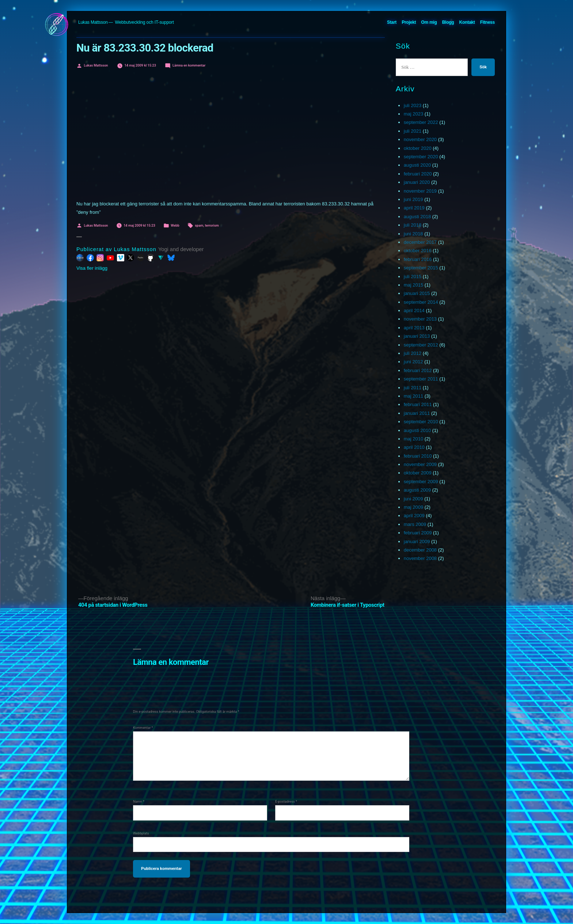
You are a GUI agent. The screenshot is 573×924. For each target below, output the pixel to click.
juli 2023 (413, 105)
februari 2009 (418, 533)
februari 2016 (418, 259)
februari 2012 (418, 370)
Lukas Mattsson (93, 22)
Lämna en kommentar (189, 65)
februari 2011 (418, 404)
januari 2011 (417, 413)
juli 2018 (413, 225)
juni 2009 (413, 499)
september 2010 (421, 422)
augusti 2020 (417, 165)
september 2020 (421, 157)
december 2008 (420, 550)
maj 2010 (413, 439)
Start (392, 22)
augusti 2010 (417, 430)
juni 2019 (413, 199)
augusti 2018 (417, 217)
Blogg (448, 22)
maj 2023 (413, 114)
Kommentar (143, 728)
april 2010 (414, 447)
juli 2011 (413, 388)
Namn (139, 801)
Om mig (429, 22)
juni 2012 (413, 362)
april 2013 (414, 328)
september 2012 (421, 345)
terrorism (212, 225)
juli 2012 (413, 353)
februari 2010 (418, 456)
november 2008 (420, 558)
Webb (175, 225)
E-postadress (286, 801)
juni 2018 (413, 234)
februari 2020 (418, 174)
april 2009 (414, 516)
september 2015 (421, 268)
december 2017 (420, 242)
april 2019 (414, 208)
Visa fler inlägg (92, 268)
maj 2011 (413, 396)
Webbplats (141, 833)
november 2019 (420, 191)
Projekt (409, 22)
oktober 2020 (418, 148)
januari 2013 (417, 336)
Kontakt (467, 22)
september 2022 (421, 122)
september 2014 (421, 302)
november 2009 (420, 464)
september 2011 (421, 379)
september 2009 (421, 482)
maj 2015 (413, 285)
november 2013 (420, 319)
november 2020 (420, 139)
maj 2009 (413, 507)
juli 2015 (413, 277)
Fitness (487, 22)
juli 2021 (413, 131)
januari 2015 (417, 293)
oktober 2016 (418, 251)
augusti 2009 (417, 490)
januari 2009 (417, 541)
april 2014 (414, 310)
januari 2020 (417, 182)
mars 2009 (415, 524)
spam (199, 225)
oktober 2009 (418, 473)
